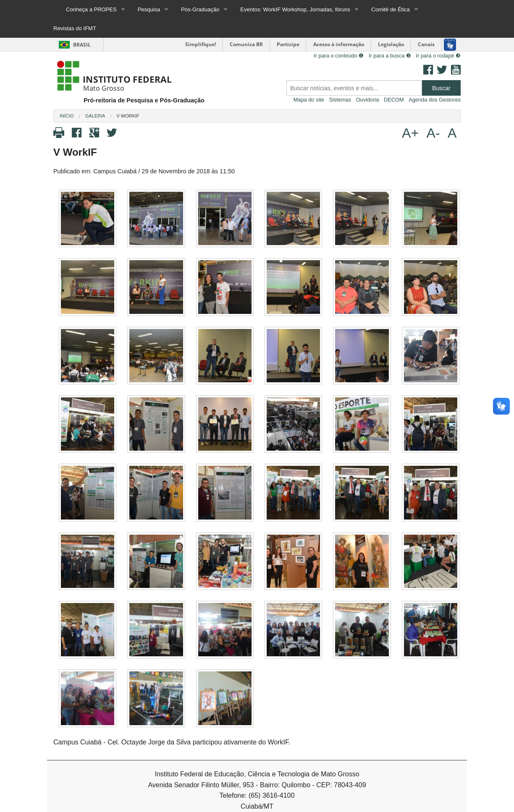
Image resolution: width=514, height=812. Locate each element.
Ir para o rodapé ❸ (438, 56)
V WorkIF (128, 116)
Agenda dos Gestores (435, 100)
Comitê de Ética (391, 9)
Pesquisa (149, 9)
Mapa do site (309, 100)
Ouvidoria (368, 100)
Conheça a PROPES (91, 9)
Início (67, 116)
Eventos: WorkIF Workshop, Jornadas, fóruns (295, 9)
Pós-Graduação (200, 9)
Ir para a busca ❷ (390, 56)
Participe (288, 44)
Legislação (391, 44)
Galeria (95, 116)
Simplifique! (201, 44)
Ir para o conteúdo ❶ (339, 56)
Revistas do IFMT (75, 28)
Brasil (73, 45)
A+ (410, 133)
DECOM (394, 100)
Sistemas (340, 100)
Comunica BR (246, 44)
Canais (426, 44)
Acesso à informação (339, 44)
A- (433, 133)
